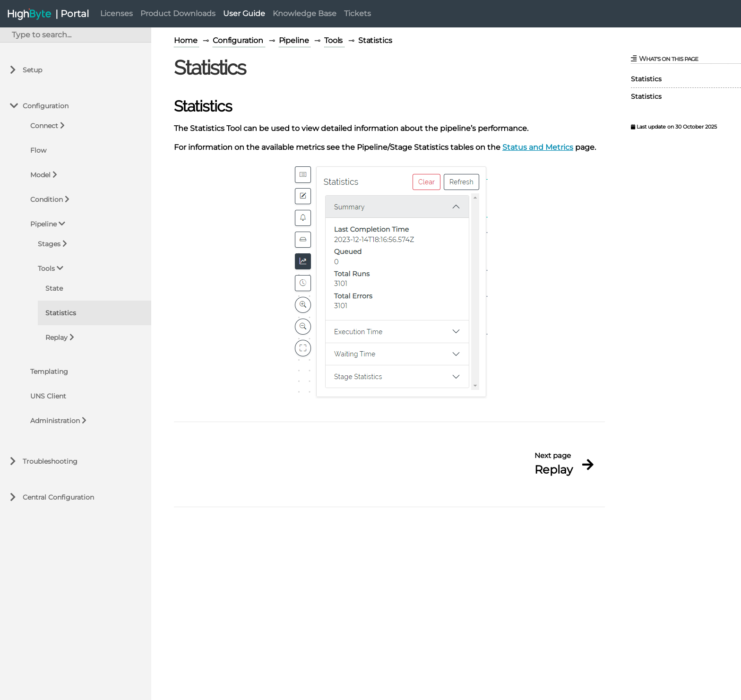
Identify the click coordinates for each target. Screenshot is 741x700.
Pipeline (43, 224)
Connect (44, 126)
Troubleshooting (50, 461)
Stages (49, 244)
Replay (56, 337)
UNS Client (48, 396)
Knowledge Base (305, 13)
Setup (32, 70)
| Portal (72, 14)
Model (40, 175)
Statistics (61, 313)
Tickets (358, 13)
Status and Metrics (538, 147)
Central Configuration (58, 497)
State (54, 288)
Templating (49, 372)
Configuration (46, 106)
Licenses (116, 13)
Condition (47, 199)
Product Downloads (178, 13)
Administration (55, 421)
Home (186, 40)
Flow (38, 150)
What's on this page (664, 59)
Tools (46, 268)
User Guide (244, 13)
